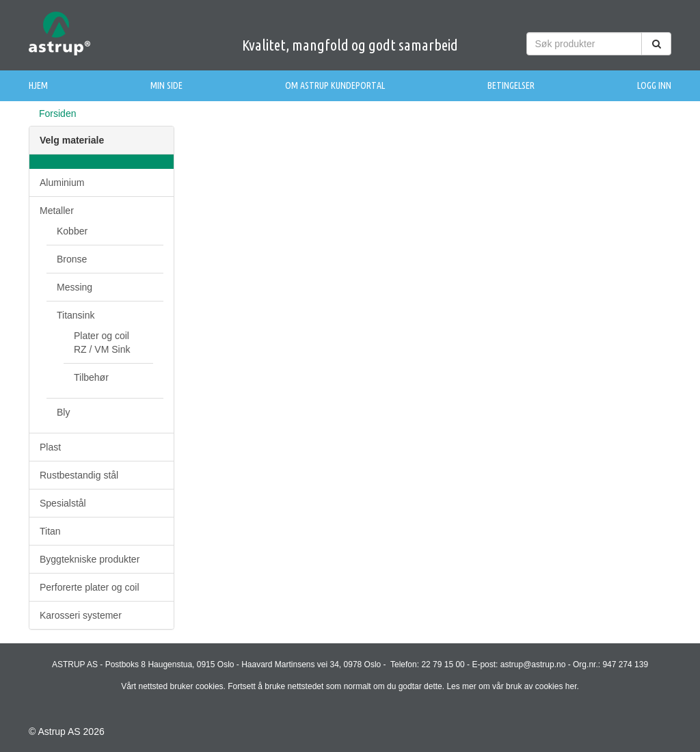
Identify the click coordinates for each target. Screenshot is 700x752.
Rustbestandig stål (79, 475)
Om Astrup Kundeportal (335, 85)
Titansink (76, 315)
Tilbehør (91, 377)
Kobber (72, 231)
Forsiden (57, 113)
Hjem (38, 85)
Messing (75, 287)
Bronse (72, 259)
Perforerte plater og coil (90, 587)
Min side (166, 85)
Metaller (57, 211)
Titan (50, 531)
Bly (63, 412)
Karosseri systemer (81, 615)
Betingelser (511, 85)
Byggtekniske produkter (90, 559)
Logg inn (654, 85)
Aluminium (62, 183)
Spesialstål (63, 503)
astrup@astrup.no (533, 664)
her (571, 686)
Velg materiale (72, 140)
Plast (50, 447)
